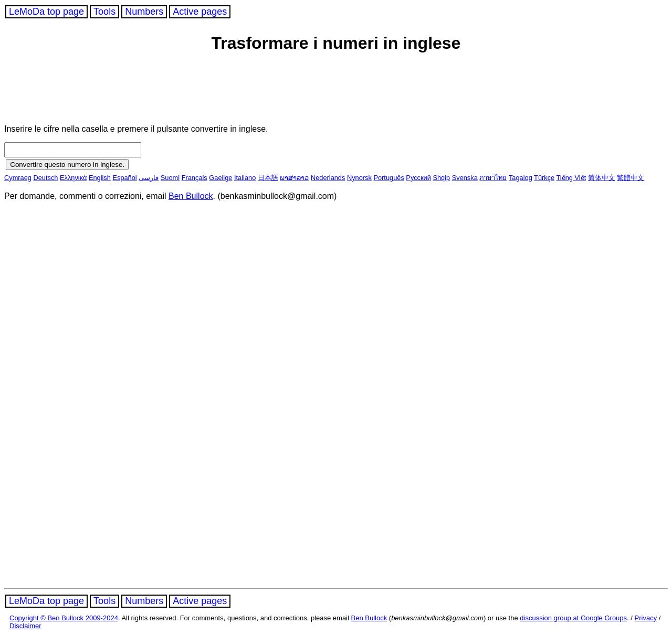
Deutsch (45, 178)
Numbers (144, 12)
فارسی (149, 178)
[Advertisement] (206, 90)
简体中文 (602, 178)
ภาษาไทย (493, 178)
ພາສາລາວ (294, 178)
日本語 (268, 178)
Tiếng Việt (571, 178)
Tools (104, 12)
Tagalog (521, 178)
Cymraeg (18, 178)
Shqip (441, 178)
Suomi (170, 178)
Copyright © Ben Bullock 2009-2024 (64, 618)
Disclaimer (25, 626)
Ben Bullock (191, 196)
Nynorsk (359, 178)
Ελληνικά (73, 178)
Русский (418, 178)
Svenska (465, 178)
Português (388, 178)
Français (195, 178)
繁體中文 (631, 178)
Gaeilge (220, 178)
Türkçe (544, 178)
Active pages (200, 12)
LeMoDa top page (46, 12)
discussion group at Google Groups (573, 618)
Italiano (245, 178)
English (100, 178)
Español (124, 178)
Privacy (646, 618)
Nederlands (328, 178)
